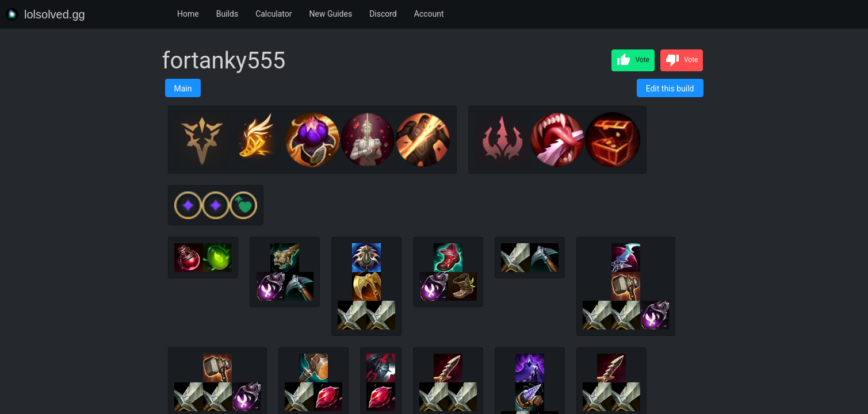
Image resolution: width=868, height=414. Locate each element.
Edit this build (670, 89)
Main (183, 89)
